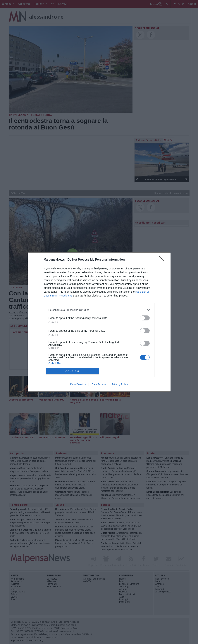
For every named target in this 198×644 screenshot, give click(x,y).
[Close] (163, 260)
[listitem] (99, 310)
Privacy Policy (120, 384)
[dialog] (99, 322)
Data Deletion (78, 384)
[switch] (145, 318)
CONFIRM (72, 371)
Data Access (99, 384)
